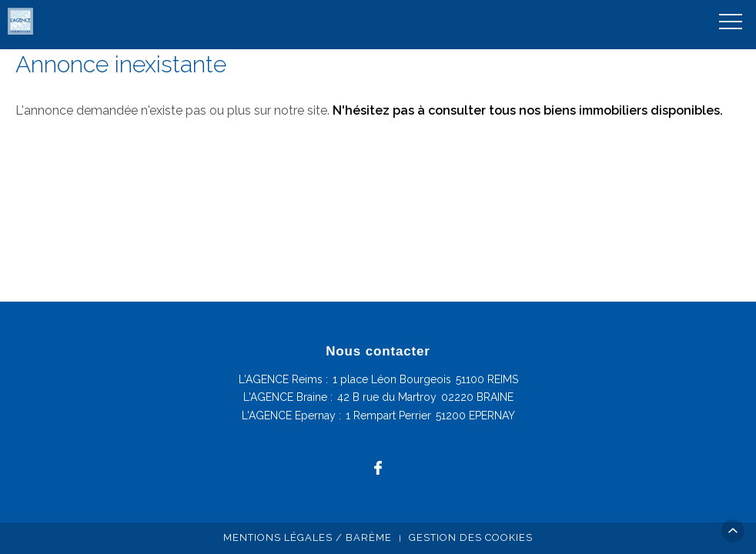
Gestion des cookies (471, 537)
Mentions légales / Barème (308, 537)
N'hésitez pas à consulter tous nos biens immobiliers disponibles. (528, 110)
